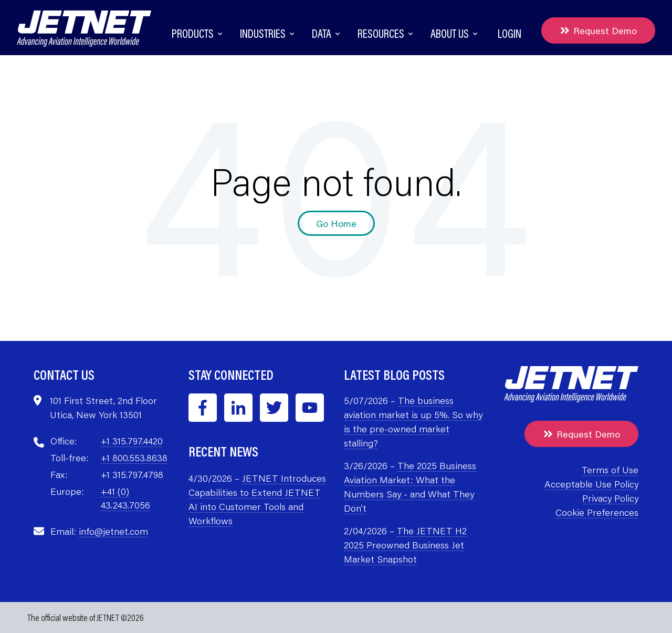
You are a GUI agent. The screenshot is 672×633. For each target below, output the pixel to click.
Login (510, 33)
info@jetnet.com (113, 531)
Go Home (336, 223)
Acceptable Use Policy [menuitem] (591, 484)
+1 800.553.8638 (134, 458)
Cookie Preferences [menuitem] (597, 512)
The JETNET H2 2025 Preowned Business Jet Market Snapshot (405, 545)
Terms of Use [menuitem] (610, 470)
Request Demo (598, 30)
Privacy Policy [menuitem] (610, 498)
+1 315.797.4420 (132, 441)
